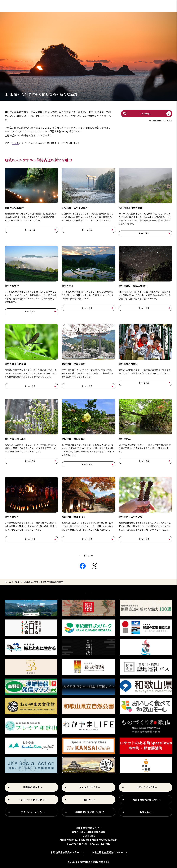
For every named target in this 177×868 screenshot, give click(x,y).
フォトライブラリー (90, 787)
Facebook (83, 566)
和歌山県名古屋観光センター (107, 852)
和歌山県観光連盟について (147, 800)
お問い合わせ (147, 812)
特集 (17, 582)
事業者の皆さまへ (33, 787)
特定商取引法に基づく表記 (90, 812)
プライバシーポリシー (33, 812)
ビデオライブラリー (147, 787)
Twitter (94, 566)
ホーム (8, 582)
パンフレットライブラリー (33, 800)
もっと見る (30, 230)
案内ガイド (90, 800)
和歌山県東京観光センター (65, 852)
